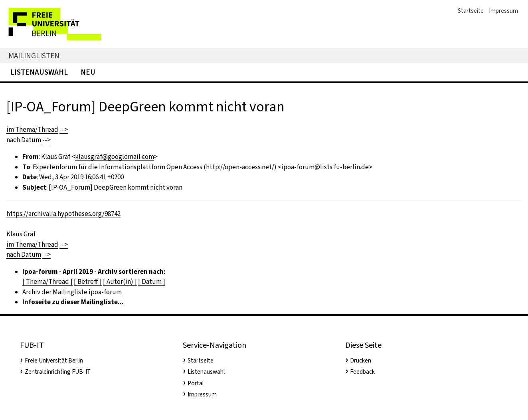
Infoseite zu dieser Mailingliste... (73, 302)
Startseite (471, 11)
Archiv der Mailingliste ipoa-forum (72, 292)
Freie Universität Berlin (54, 361)
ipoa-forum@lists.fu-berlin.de (325, 167)
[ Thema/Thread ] (47, 282)
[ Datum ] (152, 282)
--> (64, 130)
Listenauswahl (39, 72)
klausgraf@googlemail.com (115, 157)
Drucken (361, 361)
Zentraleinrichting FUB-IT (58, 372)
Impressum (503, 11)
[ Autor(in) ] (120, 282)
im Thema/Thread (32, 130)
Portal (196, 383)
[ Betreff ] (88, 282)
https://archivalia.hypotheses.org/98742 (63, 214)
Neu (88, 72)
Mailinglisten (34, 56)
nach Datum (24, 140)
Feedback (362, 372)
